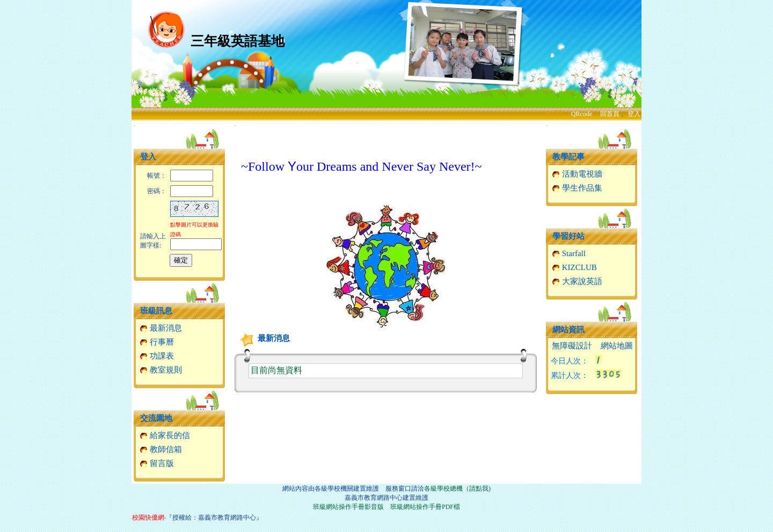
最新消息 (161, 328)
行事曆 (157, 342)
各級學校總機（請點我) (457, 489)
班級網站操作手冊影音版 (348, 507)
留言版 (157, 463)
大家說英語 (577, 281)
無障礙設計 (572, 346)
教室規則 (161, 370)
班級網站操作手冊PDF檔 (425, 507)
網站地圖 (617, 346)
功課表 (157, 356)
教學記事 (568, 157)
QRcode (582, 114)
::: (134, 125)
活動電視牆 (577, 174)
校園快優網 (148, 518)
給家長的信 (165, 435)
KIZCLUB (574, 267)
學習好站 (568, 236)
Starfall (569, 253)
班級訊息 (156, 311)
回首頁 (610, 114)
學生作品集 (577, 188)
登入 (634, 114)
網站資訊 (568, 330)
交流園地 (156, 418)
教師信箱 (161, 449)
